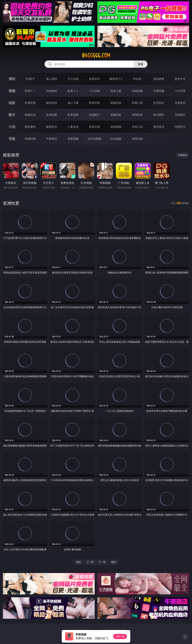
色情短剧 (137, 139)
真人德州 (52, 79)
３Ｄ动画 (94, 91)
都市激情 (30, 127)
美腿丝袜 (116, 115)
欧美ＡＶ (73, 91)
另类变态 (180, 103)
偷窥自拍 (30, 115)
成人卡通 (73, 103)
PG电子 (30, 79)
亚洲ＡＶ (30, 91)
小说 (12, 127)
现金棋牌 (159, 79)
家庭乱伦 (52, 127)
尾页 (113, 562)
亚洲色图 (52, 115)
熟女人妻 (116, 91)
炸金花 (137, 79)
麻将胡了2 (116, 79)
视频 (12, 91)
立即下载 (120, 636)
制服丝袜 (116, 103)
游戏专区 (94, 79)
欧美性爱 (94, 103)
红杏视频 (116, 139)
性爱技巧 (180, 127)
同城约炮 (30, 139)
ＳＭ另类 (180, 91)
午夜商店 (52, 139)
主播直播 (159, 91)
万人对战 (73, 79)
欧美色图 (73, 115)
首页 (79, 562)
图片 (12, 115)
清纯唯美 (137, 115)
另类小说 (137, 127)
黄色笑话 (159, 127)
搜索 (141, 64)
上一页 (90, 562)
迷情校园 (116, 127)
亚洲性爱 (30, 103)
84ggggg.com (96, 55)
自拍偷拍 (52, 91)
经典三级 (137, 103)
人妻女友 (73, 127)
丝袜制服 (137, 91)
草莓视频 (73, 139)
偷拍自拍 (52, 103)
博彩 (12, 79)
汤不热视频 (94, 139)
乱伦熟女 (159, 103)
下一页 (102, 562)
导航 (12, 139)
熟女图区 (159, 115)
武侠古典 (94, 127)
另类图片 (180, 115)
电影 (12, 103)
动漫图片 (94, 115)
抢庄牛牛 (180, 79)
